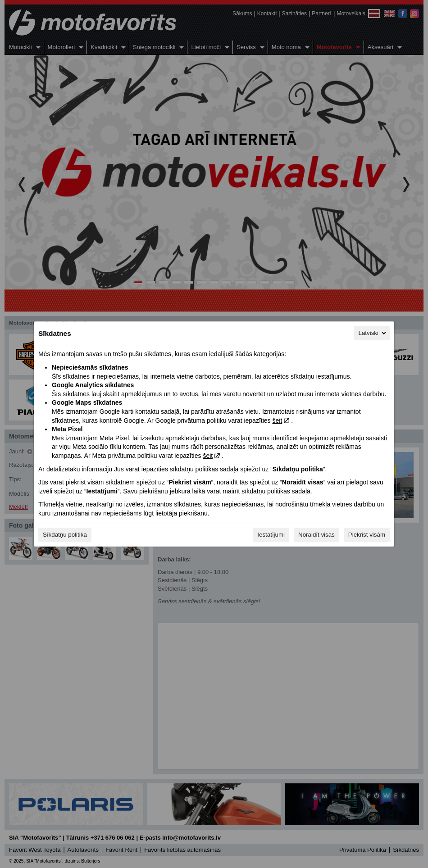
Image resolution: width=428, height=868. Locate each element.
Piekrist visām (367, 535)
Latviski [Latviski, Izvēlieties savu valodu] (373, 333)
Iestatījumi (271, 535)
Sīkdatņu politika (65, 535)
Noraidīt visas (316, 535)
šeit (277, 420)
